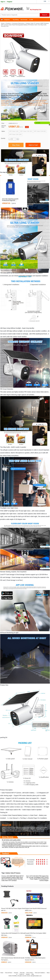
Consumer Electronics (18, 23)
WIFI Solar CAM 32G (26, 131)
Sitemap (28, 974)
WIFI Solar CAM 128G (15, 134)
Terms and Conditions (40, 973)
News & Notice (9, 973)
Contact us (22, 974)
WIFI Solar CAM (14, 131)
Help (33, 974)
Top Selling (16, 20)
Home (3, 20)
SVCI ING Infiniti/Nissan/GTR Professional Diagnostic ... (10, 200)
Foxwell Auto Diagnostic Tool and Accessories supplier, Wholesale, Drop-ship (16, 9)
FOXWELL (15, 976)
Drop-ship (22, 973)
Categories (7, 20)
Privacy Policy (30, 973)
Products (8, 23)
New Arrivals (24, 20)
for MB (31, 20)
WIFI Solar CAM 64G (40, 131)
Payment (16, 973)
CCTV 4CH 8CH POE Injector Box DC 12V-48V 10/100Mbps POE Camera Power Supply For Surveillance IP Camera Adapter (38, 878)
